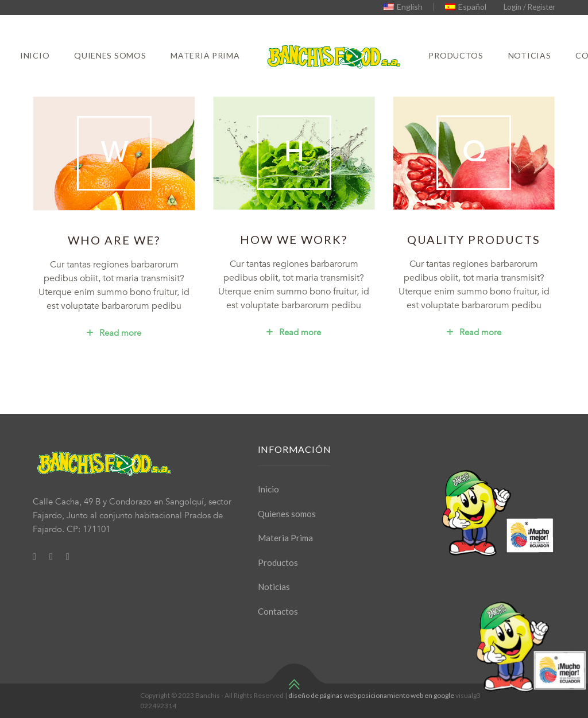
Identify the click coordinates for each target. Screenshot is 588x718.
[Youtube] (68, 556)
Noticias (530, 55)
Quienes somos (110, 55)
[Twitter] (51, 556)
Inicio (35, 55)
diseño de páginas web (322, 695)
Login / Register (529, 7)
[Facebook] (34, 556)
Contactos (278, 611)
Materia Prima (205, 55)
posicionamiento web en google (406, 695)
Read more (114, 333)
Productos (456, 55)
